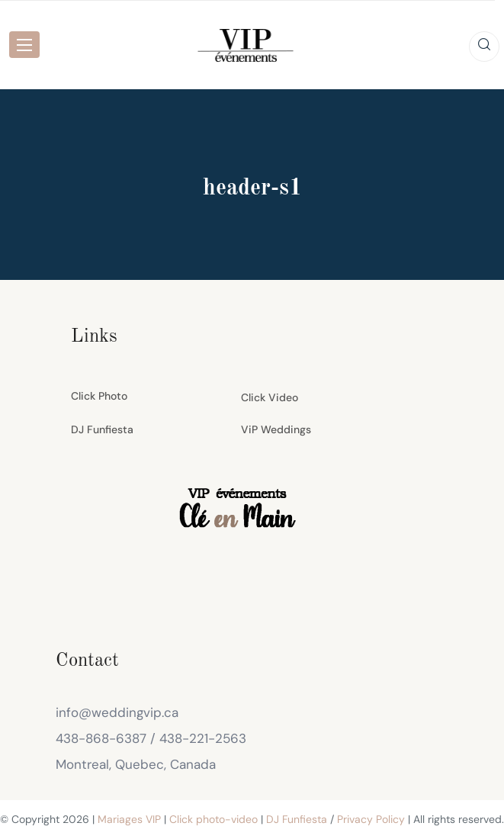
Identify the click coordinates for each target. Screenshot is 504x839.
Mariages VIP (129, 819)
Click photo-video (213, 819)
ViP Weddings (276, 429)
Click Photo (99, 396)
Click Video (270, 397)
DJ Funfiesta (102, 429)
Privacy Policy (371, 819)
